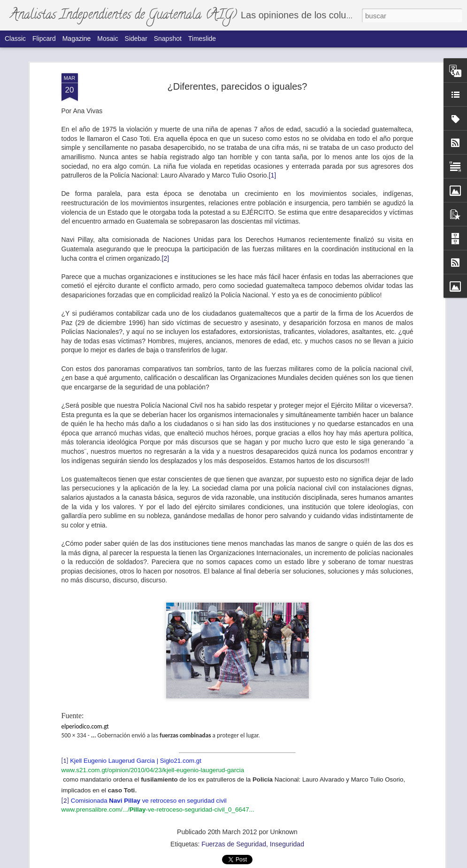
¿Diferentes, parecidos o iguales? (237, 70)
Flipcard (44, 39)
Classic (15, 39)
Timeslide (202, 39)
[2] (166, 241)
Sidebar (136, 39)
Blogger (279, 863)
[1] (273, 159)
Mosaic (107, 39)
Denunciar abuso (310, 863)
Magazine (77, 39)
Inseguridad (287, 828)
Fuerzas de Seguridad (234, 828)
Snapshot (168, 39)
